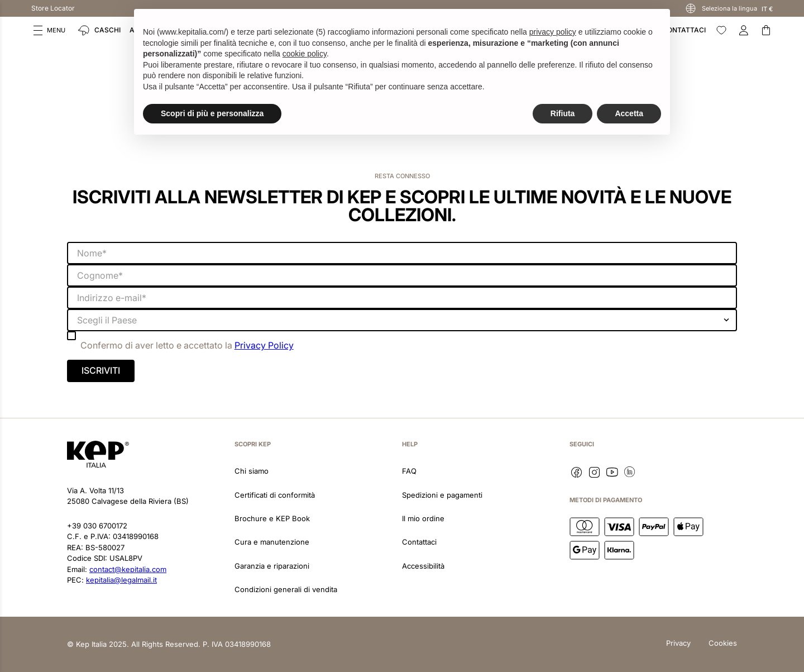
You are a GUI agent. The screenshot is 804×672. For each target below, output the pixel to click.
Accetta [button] (629, 113)
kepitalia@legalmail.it (121, 580)
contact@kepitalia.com (128, 569)
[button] (49, 30)
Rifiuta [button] (563, 113)
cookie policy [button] (305, 54)
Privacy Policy (264, 345)
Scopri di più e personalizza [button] (212, 113)
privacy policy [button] (553, 32)
